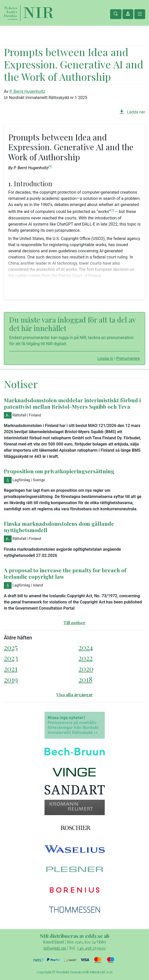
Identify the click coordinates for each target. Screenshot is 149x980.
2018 (85, 679)
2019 (11, 679)
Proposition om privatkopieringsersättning (59, 471)
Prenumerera (128, 358)
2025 (11, 647)
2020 (86, 668)
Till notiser (74, 623)
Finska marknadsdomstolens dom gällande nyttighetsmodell (59, 527)
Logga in (105, 358)
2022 (86, 658)
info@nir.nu (55, 948)
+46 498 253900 (91, 948)
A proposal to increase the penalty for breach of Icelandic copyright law (65, 573)
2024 (86, 647)
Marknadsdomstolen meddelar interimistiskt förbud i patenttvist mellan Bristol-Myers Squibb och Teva (72, 403)
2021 (11, 668)
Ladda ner (132, 112)
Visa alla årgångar (75, 695)
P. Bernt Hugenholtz (27, 91)
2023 (11, 658)
